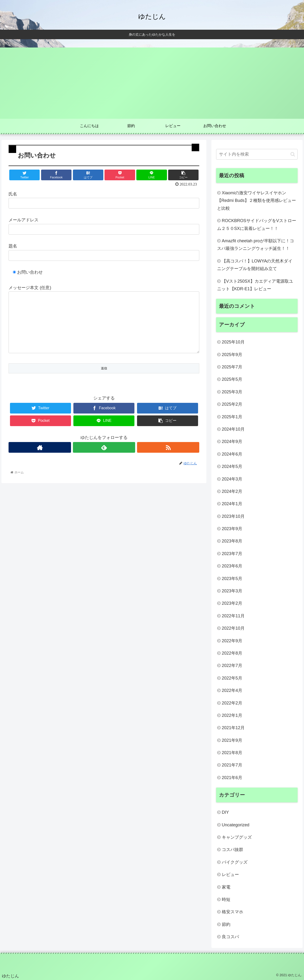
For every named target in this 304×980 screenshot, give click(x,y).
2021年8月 (232, 753)
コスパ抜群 (233, 850)
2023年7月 (232, 554)
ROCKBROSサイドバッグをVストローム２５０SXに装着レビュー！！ (257, 224)
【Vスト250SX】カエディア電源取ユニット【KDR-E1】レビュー (255, 285)
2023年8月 (232, 541)
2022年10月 (233, 628)
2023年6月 (232, 566)
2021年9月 (232, 740)
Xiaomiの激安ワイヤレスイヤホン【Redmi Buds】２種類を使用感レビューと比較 (256, 201)
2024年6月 (232, 454)
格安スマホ (233, 912)
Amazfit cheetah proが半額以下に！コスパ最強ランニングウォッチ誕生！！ (256, 245)
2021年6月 (232, 778)
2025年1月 (232, 417)
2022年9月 (232, 641)
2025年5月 (232, 379)
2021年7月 (232, 765)
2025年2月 (232, 404)
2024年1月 (232, 504)
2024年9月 (232, 442)
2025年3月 (232, 392)
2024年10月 (233, 429)
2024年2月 (232, 491)
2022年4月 (232, 690)
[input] (257, 154)
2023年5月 (232, 579)
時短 (226, 899)
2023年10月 (233, 516)
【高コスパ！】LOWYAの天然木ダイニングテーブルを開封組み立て (255, 265)
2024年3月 (232, 479)
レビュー (230, 875)
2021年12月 (233, 728)
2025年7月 (232, 367)
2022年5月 (232, 678)
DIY (225, 812)
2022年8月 (232, 653)
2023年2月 (232, 603)
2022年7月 (232, 666)
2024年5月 (232, 466)
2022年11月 (233, 616)
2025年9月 (232, 355)
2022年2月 (232, 703)
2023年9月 (232, 529)
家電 (226, 887)
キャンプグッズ (237, 837)
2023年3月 (232, 591)
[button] (293, 154)
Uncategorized (236, 825)
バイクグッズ (235, 862)
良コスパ (230, 937)
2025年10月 (233, 342)
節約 (226, 924)
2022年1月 (232, 715)
